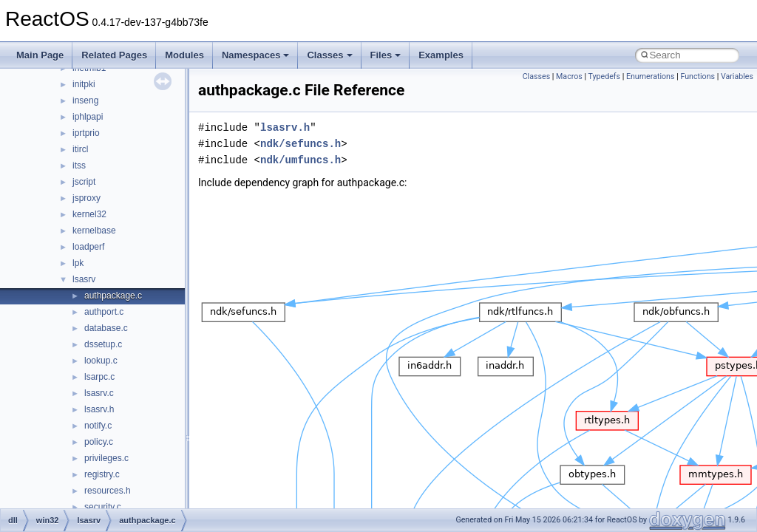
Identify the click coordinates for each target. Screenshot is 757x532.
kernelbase (94, 231)
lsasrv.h (99, 409)
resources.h (108, 491)
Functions (697, 76)
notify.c (98, 426)
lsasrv (84, 279)
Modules (184, 55)
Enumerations (651, 76)
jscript (84, 182)
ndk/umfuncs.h (301, 160)
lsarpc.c (99, 377)
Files (386, 55)
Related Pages (114, 55)
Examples (441, 55)
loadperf (88, 247)
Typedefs (605, 76)
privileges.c (106, 458)
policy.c (99, 442)
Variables (737, 76)
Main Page (40, 55)
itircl (80, 149)
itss (79, 166)
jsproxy (86, 198)
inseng (85, 100)
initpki (84, 84)
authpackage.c (113, 296)
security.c (103, 507)
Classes (329, 55)
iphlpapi (88, 117)
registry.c (102, 474)
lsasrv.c (99, 393)
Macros (569, 76)
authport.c (104, 312)
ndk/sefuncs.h (301, 144)
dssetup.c (103, 344)
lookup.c (101, 361)
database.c (106, 328)
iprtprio (86, 133)
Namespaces (256, 55)
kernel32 (89, 214)
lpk (78, 263)
